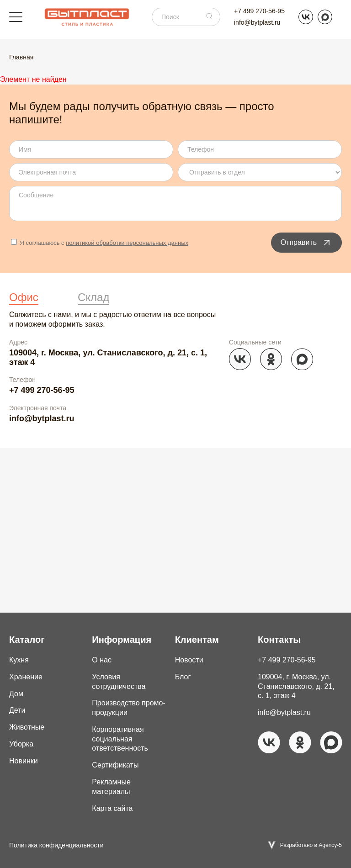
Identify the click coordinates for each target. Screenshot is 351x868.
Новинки (24, 761)
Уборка (21, 744)
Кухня (19, 660)
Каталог (27, 640)
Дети (17, 710)
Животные (27, 727)
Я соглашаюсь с (100, 243)
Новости (189, 660)
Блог (183, 677)
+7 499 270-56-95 (259, 11)
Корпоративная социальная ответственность (120, 739)
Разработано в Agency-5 (311, 845)
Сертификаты (115, 765)
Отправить (306, 243)
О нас (102, 660)
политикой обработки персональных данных (127, 243)
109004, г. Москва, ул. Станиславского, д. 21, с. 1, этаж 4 (108, 357)
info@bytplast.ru (257, 22)
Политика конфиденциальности (56, 845)
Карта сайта (112, 808)
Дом (16, 694)
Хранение (26, 677)
